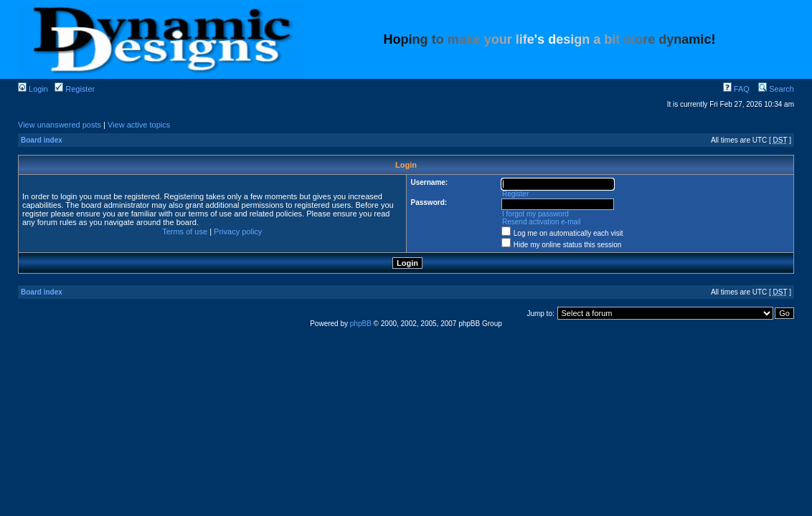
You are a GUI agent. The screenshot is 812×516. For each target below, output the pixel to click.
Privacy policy (238, 231)
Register (75, 89)
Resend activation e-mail (542, 222)
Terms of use (185, 231)
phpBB (361, 324)
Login (33, 89)
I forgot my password (535, 214)
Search (776, 89)
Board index (42, 140)
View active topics (139, 125)
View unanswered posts (60, 125)
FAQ (736, 89)
